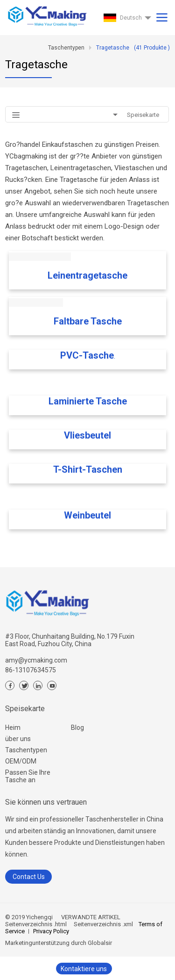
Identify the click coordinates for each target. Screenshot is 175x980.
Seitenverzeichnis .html (36, 924)
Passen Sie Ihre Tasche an (28, 776)
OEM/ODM (21, 761)
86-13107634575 (31, 670)
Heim (13, 728)
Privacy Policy (51, 931)
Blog (77, 728)
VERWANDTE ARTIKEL (91, 917)
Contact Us (29, 877)
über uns (18, 739)
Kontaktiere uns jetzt (84, 970)
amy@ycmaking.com (36, 660)
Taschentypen (26, 750)
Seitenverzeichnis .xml (103, 924)
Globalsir (100, 943)
